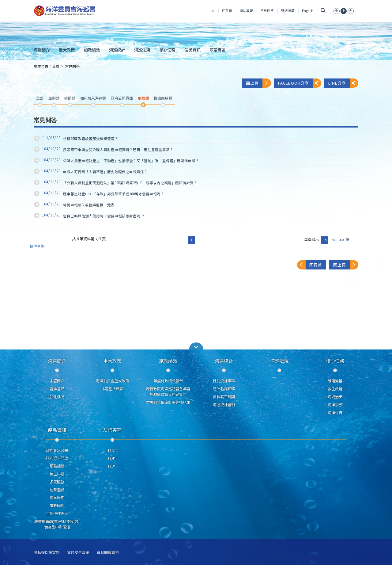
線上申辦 (57, 474)
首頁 (56, 66)
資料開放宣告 (108, 553)
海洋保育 (335, 413)
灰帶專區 (217, 50)
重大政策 (67, 50)
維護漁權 (335, 381)
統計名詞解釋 (224, 389)
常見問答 (267, 11)
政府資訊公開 (57, 450)
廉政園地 (57, 506)
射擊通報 (57, 490)
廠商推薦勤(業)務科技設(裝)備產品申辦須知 (57, 524)
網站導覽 (246, 11)
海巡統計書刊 (224, 405)
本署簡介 (57, 381)
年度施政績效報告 (168, 381)
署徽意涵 (57, 389)
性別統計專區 (224, 381)
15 (325, 240)
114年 (113, 458)
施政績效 (92, 50)
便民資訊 (192, 50)
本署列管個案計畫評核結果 (168, 402)
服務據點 (57, 466)
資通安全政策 (78, 553)
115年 (113, 450)
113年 (113, 466)
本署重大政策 (112, 389)
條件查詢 (37, 246)
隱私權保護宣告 (47, 553)
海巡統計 (117, 50)
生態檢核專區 (57, 513)
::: (213, 11)
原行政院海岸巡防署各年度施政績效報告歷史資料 (168, 391)
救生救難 (335, 389)
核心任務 (167, 50)
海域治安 (335, 397)
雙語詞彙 (288, 11)
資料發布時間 (224, 397)
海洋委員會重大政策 (112, 381)
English (308, 11)
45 (333, 240)
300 (341, 240)
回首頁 (227, 11)
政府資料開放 (57, 458)
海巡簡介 (42, 50)
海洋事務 (335, 405)
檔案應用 (57, 498)
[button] (196, 346)
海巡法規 (142, 50)
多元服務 (57, 482)
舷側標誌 (57, 397)
